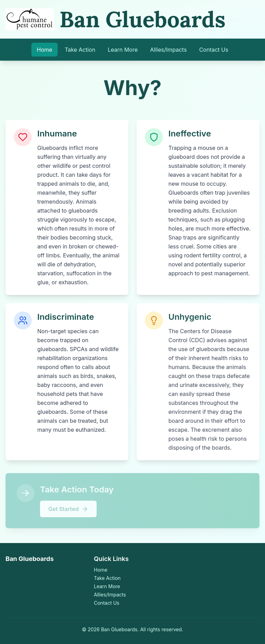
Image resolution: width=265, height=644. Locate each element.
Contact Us (214, 50)
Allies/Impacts (168, 50)
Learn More (123, 50)
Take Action (80, 50)
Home (45, 50)
